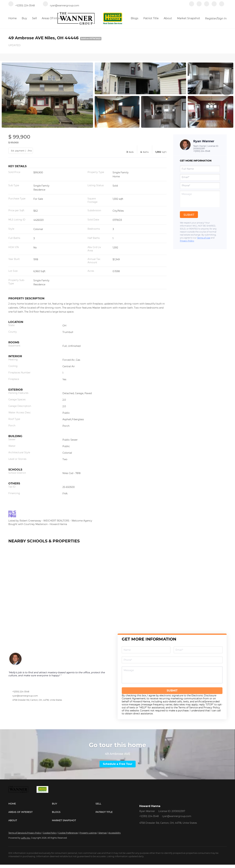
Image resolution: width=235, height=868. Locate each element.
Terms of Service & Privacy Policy (25, 833)
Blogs (135, 18)
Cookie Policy (50, 833)
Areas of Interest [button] (53, 18)
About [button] (168, 18)
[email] (200, 177)
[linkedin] (199, 5)
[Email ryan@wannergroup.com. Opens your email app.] (61, 5)
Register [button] (211, 18)
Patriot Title (151, 18)
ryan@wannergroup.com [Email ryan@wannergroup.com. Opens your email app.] (177, 816)
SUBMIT (172, 691)
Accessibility (115, 833)
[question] (200, 199)
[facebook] (192, 5)
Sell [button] (34, 18)
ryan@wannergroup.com (25, 696)
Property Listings (88, 833)
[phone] (200, 186)
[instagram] (214, 5)
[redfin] (222, 5)
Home (13, 18)
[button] (30, 804)
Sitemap (103, 833)
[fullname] (200, 169)
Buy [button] (24, 18)
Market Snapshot (189, 18)
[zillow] (207, 5)
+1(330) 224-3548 (202, 151)
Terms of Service (188, 708)
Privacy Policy (187, 241)
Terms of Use (204, 238)
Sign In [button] (222, 18)
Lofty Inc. (26, 838)
